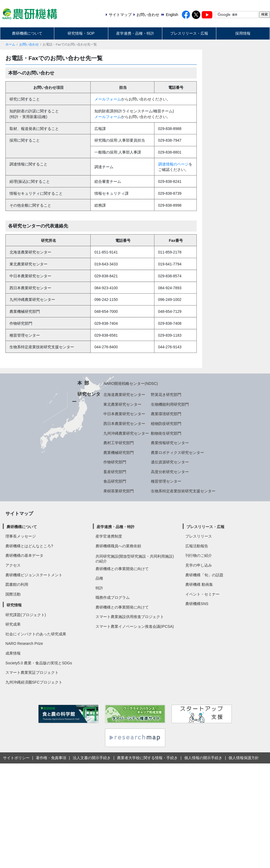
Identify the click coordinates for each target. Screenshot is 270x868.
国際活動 (13, 594)
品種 (99, 578)
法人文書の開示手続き (92, 758)
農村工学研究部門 (119, 443)
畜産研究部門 (115, 472)
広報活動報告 (197, 546)
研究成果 (13, 624)
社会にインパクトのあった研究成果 (36, 634)
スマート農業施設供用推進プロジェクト (130, 617)
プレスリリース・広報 (189, 33)
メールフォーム (108, 99)
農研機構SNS (197, 604)
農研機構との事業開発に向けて (122, 569)
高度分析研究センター (170, 472)
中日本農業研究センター (124, 414)
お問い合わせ (29, 44)
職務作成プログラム (113, 597)
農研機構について (27, 33)
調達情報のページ (173, 164)
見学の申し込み (199, 565)
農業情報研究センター (170, 443)
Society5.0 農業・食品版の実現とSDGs (39, 663)
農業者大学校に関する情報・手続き (147, 758)
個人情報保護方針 (244, 758)
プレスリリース (199, 536)
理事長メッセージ (21, 536)
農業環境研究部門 (166, 414)
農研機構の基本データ (24, 555)
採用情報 (243, 33)
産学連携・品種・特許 (135, 33)
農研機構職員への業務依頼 (118, 546)
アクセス (13, 565)
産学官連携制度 (109, 536)
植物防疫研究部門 (166, 424)
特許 (99, 588)
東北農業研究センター (122, 404)
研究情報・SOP (81, 33)
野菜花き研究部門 (166, 395)
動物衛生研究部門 (166, 433)
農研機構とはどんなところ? (29, 546)
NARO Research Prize (24, 643)
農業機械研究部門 (119, 453)
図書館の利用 (17, 584)
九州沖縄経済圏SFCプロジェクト (34, 682)
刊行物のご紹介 (199, 555)
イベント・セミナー (202, 594)
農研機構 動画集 (199, 584)
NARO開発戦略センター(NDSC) (131, 383)
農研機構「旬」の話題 (204, 575)
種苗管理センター (166, 481)
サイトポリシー (16, 758)
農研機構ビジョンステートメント (34, 575)
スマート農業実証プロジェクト (32, 672)
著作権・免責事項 (51, 758)
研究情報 (14, 605)
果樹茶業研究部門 (119, 491)
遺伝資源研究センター (170, 462)
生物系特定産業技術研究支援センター (183, 491)
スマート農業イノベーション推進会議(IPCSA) (135, 626)
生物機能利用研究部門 (170, 404)
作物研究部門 (115, 462)
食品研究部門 (115, 481)
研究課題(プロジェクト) (26, 615)
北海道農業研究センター (124, 395)
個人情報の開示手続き (203, 758)
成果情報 (13, 653)
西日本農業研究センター (124, 424)
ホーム (10, 44)
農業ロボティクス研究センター (177, 453)
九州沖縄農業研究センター (126, 433)
